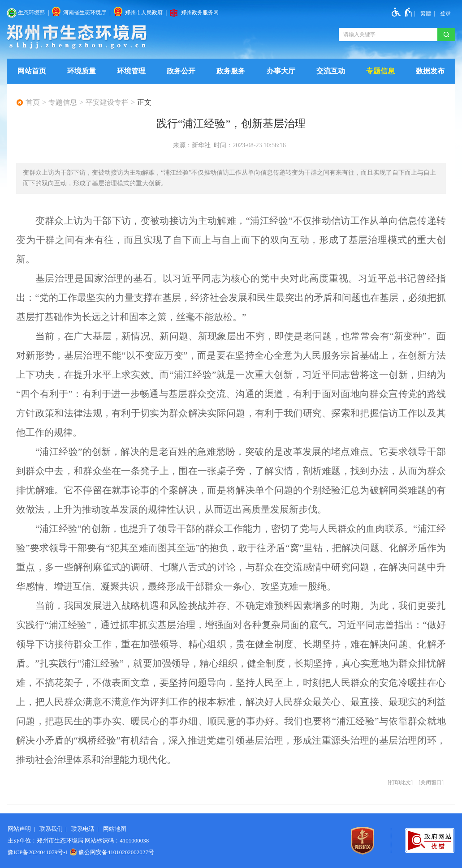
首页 (33, 103)
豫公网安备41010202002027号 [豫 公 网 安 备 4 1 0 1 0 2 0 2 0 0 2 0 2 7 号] (112, 852)
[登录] (445, 13)
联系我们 (51, 829)
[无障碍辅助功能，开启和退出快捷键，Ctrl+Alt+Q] (402, 12)
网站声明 (19, 829)
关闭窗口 (431, 782)
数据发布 (430, 71)
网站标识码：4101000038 (117, 840)
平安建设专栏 (107, 103)
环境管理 (131, 71)
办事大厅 (281, 71)
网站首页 (32, 71)
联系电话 (83, 829)
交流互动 (331, 71)
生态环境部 (31, 13)
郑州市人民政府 (144, 13)
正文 (144, 103)
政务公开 (181, 71)
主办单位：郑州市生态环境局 (45, 840)
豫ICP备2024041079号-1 (38, 852)
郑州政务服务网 (200, 13)
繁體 (426, 13)
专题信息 (380, 71)
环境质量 (82, 71)
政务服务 (231, 71)
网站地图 (115, 829)
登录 (445, 13)
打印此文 (400, 782)
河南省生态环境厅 (85, 13)
